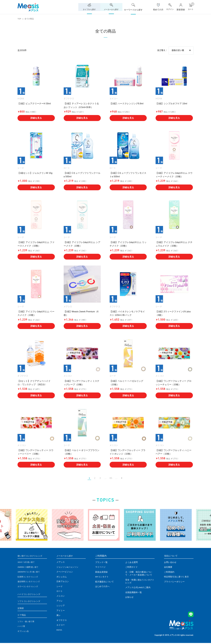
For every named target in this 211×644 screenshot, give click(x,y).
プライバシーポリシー (174, 582)
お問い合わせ (170, 563)
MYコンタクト (102, 577)
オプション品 (24, 632)
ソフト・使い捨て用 (27, 623)
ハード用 (22, 627)
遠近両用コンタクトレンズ (30, 582)
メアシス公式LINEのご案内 (138, 588)
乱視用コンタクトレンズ (29, 577)
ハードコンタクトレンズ (30, 595)
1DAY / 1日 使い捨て (27, 563)
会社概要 (168, 568)
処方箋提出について (104, 582)
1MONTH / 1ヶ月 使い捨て (30, 572)
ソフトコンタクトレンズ (30, 602)
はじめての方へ (102, 587)
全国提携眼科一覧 (134, 593)
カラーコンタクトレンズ (29, 587)
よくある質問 (131, 563)
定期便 (21, 609)
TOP (19, 19)
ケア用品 (22, 616)
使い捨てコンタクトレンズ (31, 556)
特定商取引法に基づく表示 (176, 577)
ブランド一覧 (101, 563)
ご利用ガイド (131, 568)
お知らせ (129, 598)
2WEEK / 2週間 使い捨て (29, 568)
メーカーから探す (66, 556)
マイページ (100, 568)
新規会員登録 (101, 572)
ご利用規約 (169, 572)
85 (111, 478)
